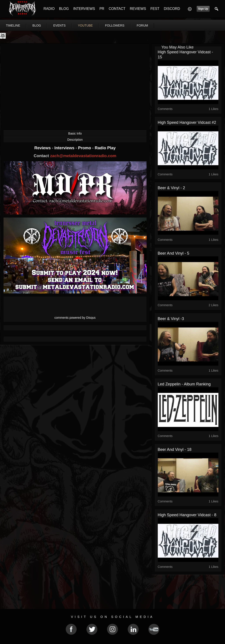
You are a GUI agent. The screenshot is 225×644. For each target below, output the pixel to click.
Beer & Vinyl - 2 (171, 188)
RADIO (49, 9)
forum (142, 25)
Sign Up (203, 9)
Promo (85, 148)
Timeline (13, 25)
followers (115, 25)
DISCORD (172, 9)
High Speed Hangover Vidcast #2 (187, 122)
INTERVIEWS (84, 9)
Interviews (65, 148)
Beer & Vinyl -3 (171, 319)
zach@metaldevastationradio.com (83, 156)
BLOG (64, 9)
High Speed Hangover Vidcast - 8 (187, 515)
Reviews (43, 148)
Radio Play (105, 148)
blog (37, 25)
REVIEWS (138, 9)
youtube (85, 25)
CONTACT (117, 9)
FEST (155, 9)
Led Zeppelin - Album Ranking (184, 384)
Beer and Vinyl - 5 (174, 253)
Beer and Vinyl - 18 (175, 450)
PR (102, 9)
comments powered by (75, 318)
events (59, 25)
